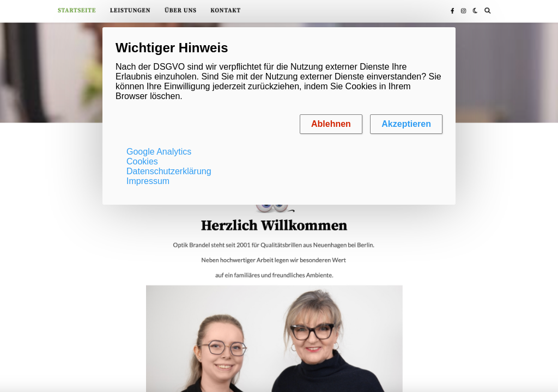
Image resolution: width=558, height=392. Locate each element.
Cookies (142, 161)
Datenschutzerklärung (169, 171)
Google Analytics (159, 152)
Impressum (148, 181)
